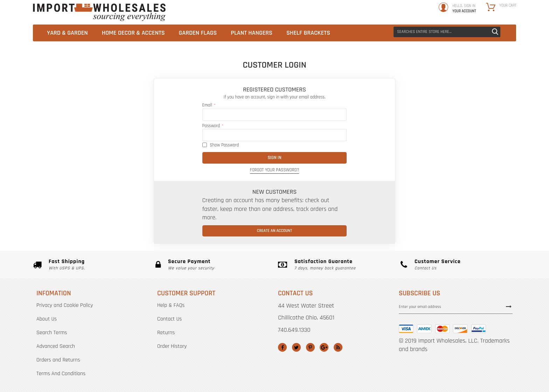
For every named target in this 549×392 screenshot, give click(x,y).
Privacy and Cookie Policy (65, 305)
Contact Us (169, 319)
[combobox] (447, 32)
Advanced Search (56, 346)
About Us (47, 319)
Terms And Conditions (61, 374)
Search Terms (52, 333)
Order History (172, 346)
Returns (166, 333)
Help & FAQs (171, 305)
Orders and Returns (58, 360)
